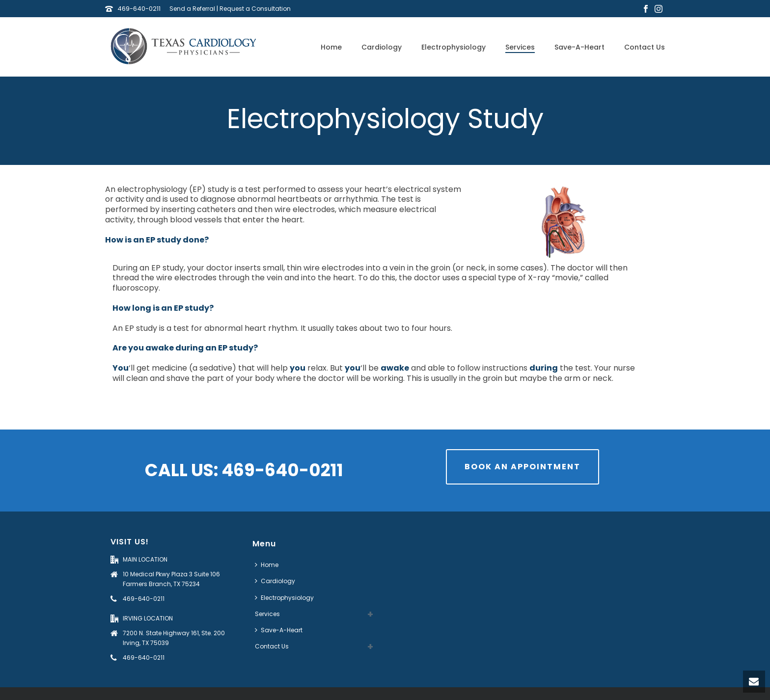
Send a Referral (192, 9)
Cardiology (382, 47)
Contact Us (645, 47)
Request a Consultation (255, 9)
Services (520, 47)
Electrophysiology (454, 47)
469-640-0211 (139, 9)
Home (331, 47)
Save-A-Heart (579, 47)
